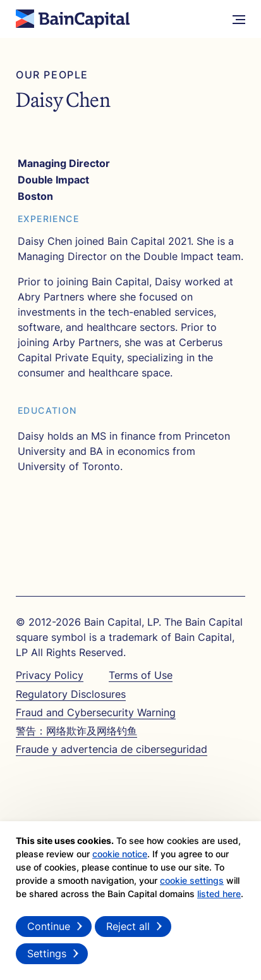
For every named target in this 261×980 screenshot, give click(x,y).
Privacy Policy (50, 675)
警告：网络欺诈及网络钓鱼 (76, 731)
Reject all (128, 926)
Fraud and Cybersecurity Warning (96, 712)
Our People (52, 75)
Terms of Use (141, 675)
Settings (47, 953)
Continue (49, 926)
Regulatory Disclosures (71, 694)
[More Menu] (239, 19)
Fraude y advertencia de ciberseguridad (112, 749)
